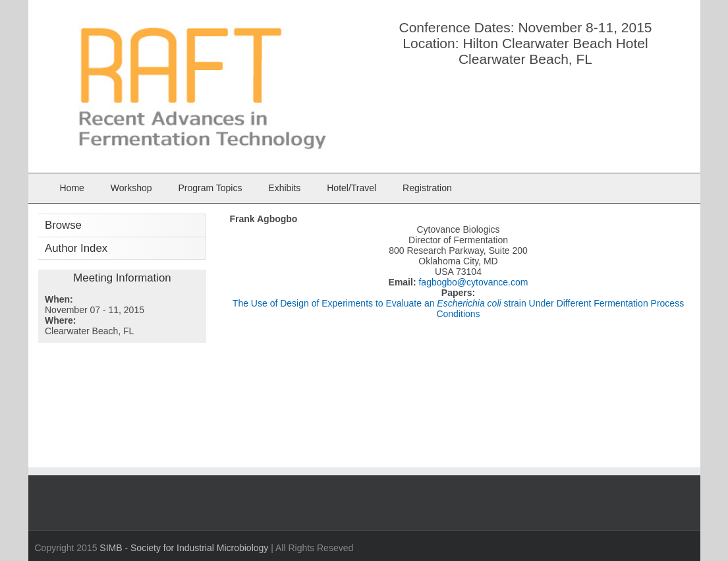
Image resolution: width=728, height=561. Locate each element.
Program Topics (210, 188)
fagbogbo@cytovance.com (472, 282)
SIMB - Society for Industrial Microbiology (184, 548)
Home (72, 188)
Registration (427, 188)
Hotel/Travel (351, 188)
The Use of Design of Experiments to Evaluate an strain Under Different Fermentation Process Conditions (458, 309)
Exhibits (284, 188)
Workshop (131, 188)
